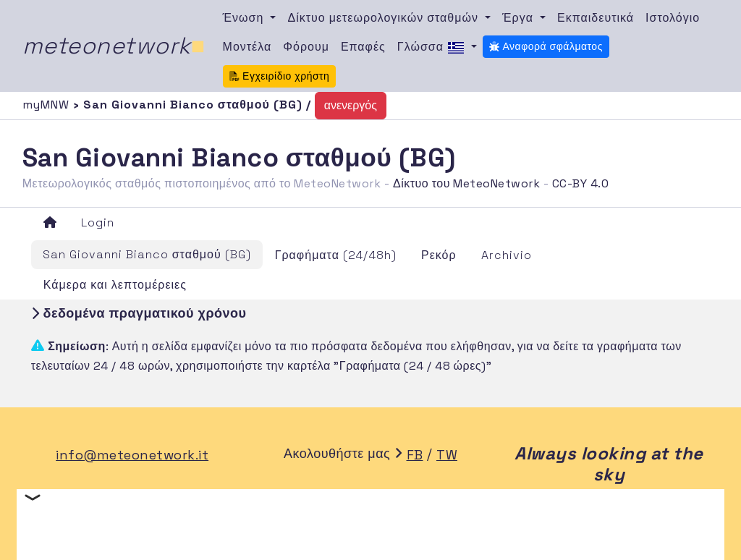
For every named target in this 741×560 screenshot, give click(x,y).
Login (98, 222)
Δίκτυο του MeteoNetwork (466, 183)
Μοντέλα (247, 47)
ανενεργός (351, 105)
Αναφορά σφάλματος (546, 46)
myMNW (48, 105)
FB (415, 455)
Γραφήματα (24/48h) (336, 255)
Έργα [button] (520, 18)
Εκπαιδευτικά (596, 18)
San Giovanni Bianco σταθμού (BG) (147, 254)
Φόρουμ (306, 47)
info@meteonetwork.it (132, 455)
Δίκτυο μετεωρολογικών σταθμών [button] (385, 18)
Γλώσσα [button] (433, 48)
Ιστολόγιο (673, 18)
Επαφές (363, 47)
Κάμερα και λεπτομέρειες (115, 285)
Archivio (507, 255)
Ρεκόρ (439, 255)
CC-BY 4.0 (581, 183)
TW (447, 455)
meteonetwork (114, 46)
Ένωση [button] (245, 18)
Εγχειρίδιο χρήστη (280, 76)
